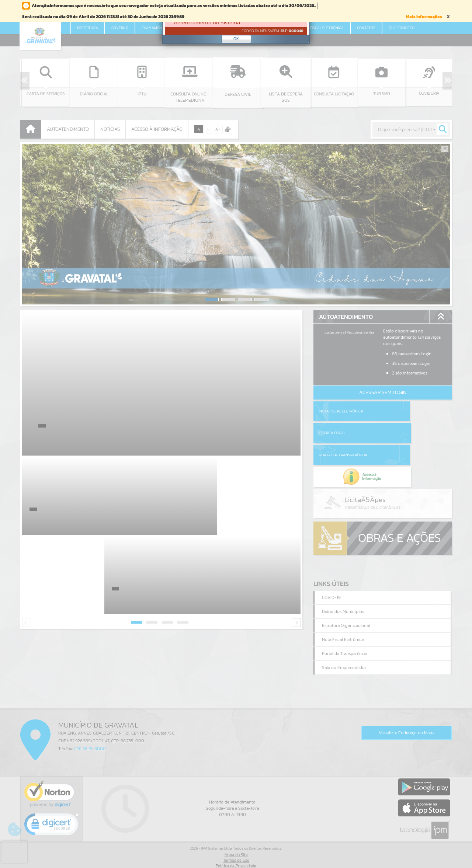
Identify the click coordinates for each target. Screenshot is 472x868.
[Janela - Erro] (236, 23)
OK (236, 39)
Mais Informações (424, 17)
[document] (236, 23)
